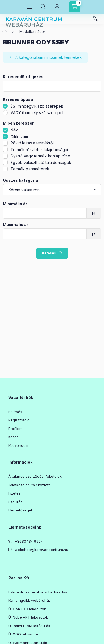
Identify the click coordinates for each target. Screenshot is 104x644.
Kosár (13, 437)
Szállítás (15, 502)
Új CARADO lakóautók (27, 609)
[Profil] (57, 7)
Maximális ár (16, 225)
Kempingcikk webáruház (30, 600)
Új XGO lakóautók (24, 634)
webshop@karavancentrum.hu (41, 550)
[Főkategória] (5, 32)
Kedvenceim (19, 445)
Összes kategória (20, 180)
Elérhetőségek (21, 510)
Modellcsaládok (33, 32)
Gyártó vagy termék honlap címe (40, 156)
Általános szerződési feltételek (35, 476)
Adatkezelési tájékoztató (30, 485)
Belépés (15, 412)
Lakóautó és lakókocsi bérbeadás (38, 592)
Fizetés (14, 493)
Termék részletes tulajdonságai (39, 150)
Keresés (49, 253)
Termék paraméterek (30, 169)
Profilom (15, 429)
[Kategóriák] (29, 7)
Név (14, 130)
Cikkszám (19, 137)
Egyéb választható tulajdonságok (41, 163)
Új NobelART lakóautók (28, 617)
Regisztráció (19, 420)
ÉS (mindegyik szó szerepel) (37, 106)
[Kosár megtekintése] (75, 7)
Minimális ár (15, 204)
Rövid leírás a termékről (32, 143)
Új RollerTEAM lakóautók (29, 626)
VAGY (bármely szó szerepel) (38, 113)
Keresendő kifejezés (23, 77)
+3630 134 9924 (96, 19)
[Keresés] (43, 7)
